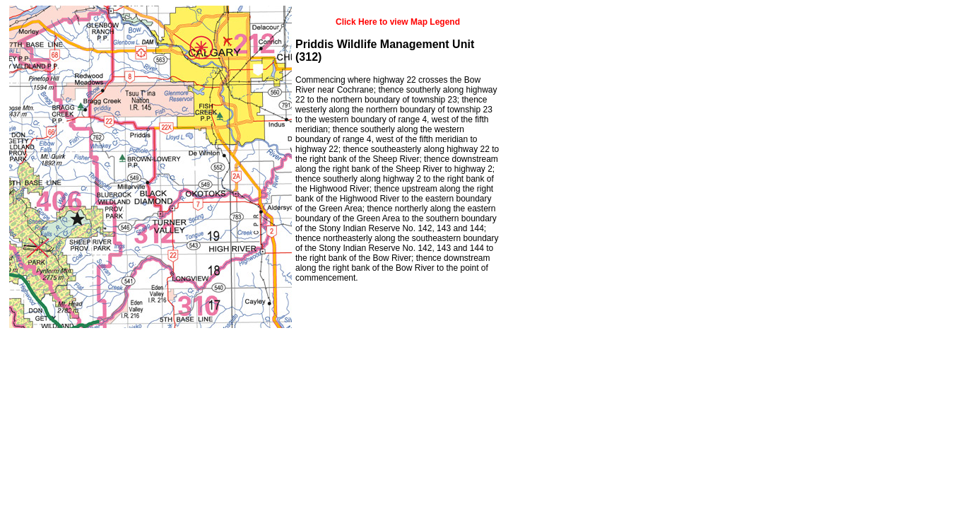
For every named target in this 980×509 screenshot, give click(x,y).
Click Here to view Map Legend (398, 22)
